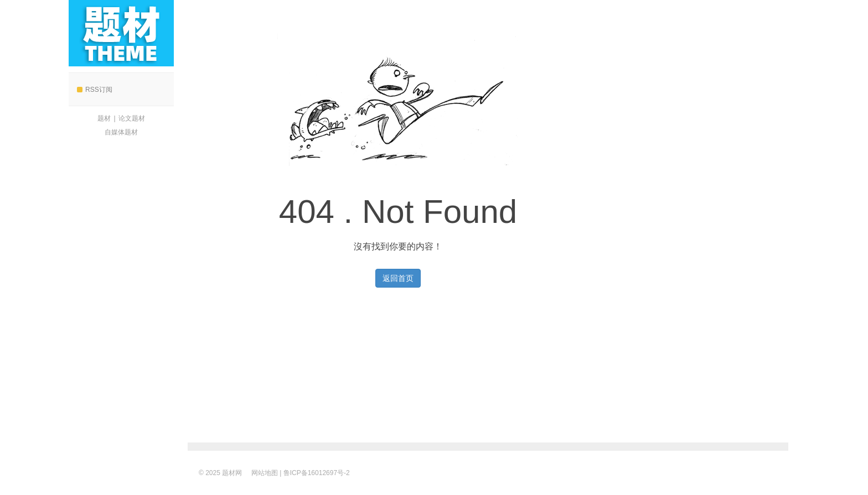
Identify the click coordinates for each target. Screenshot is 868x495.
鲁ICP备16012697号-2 (317, 473)
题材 (104, 118)
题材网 (121, 33)
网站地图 (265, 473)
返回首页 (398, 278)
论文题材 (132, 118)
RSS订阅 (95, 90)
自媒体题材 (121, 132)
